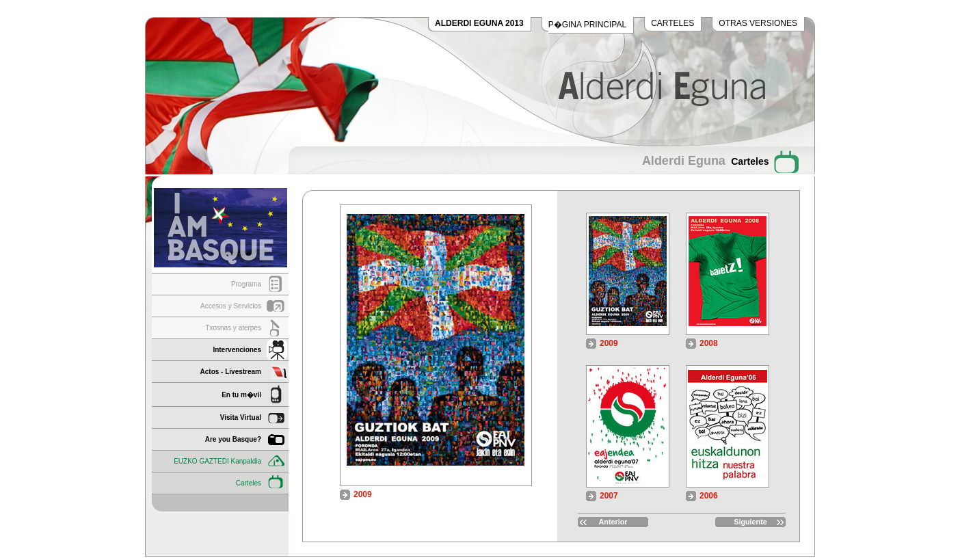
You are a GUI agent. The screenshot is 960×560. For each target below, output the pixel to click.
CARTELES (672, 23)
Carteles (249, 483)
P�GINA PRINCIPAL (587, 25)
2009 (609, 343)
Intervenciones (237, 350)
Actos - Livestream (231, 372)
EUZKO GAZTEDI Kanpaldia (217, 461)
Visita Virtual (241, 417)
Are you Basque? (233, 439)
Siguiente (750, 522)
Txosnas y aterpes (233, 328)
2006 (709, 496)
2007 (609, 496)
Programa (246, 284)
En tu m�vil (241, 395)
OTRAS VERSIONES (758, 23)
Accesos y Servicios (231, 306)
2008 (709, 343)
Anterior (613, 522)
